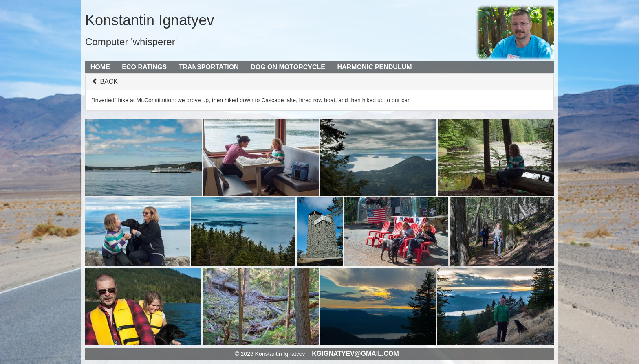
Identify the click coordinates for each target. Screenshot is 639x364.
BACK (105, 82)
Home (100, 67)
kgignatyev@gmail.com (355, 354)
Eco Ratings (144, 67)
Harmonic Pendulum (374, 67)
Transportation (209, 67)
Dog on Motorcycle (288, 67)
